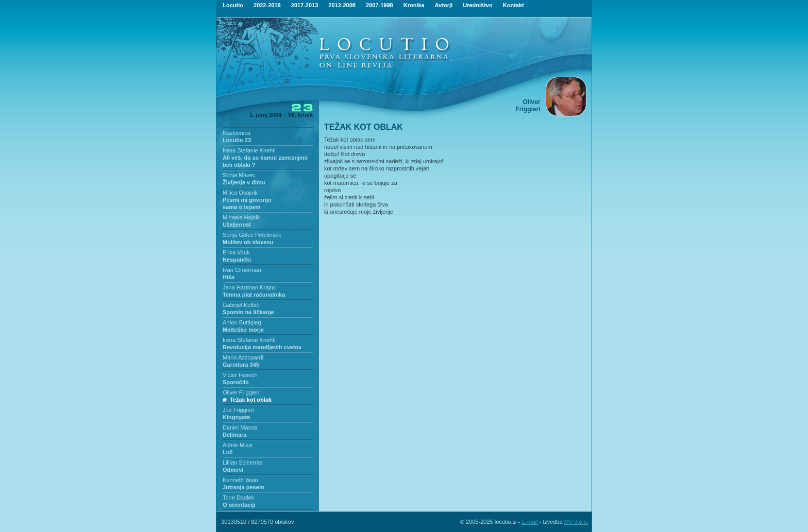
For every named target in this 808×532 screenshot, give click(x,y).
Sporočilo (236, 382)
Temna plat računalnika (254, 295)
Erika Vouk (236, 252)
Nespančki (237, 260)
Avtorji (444, 5)
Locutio (233, 5)
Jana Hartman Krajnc (249, 287)
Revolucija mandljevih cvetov (262, 347)
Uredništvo (477, 5)
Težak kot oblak (251, 400)
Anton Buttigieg (242, 322)
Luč (228, 452)
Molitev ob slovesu (248, 242)
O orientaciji (239, 505)
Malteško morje (243, 330)
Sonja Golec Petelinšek (252, 235)
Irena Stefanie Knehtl (249, 150)
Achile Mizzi (238, 445)
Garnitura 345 (241, 365)
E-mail (529, 522)
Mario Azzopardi (243, 357)
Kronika (414, 5)
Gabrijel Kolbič (241, 305)
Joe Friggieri (238, 410)
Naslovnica (237, 133)
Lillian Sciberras (243, 462)
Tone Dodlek (238, 497)
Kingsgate (236, 417)
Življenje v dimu (244, 182)
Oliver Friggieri (241, 392)
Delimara (234, 435)
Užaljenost (237, 225)
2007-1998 (380, 5)
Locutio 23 (237, 140)
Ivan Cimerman (242, 270)
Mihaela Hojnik (241, 217)
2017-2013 (305, 5)
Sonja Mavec (239, 175)
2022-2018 (267, 5)
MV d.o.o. (576, 522)
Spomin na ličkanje (248, 312)
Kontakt (514, 5)
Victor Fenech (240, 375)
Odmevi (233, 470)
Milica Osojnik (240, 193)
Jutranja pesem (243, 487)
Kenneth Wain (240, 480)
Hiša (229, 277)
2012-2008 (342, 5)
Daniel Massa (240, 427)
